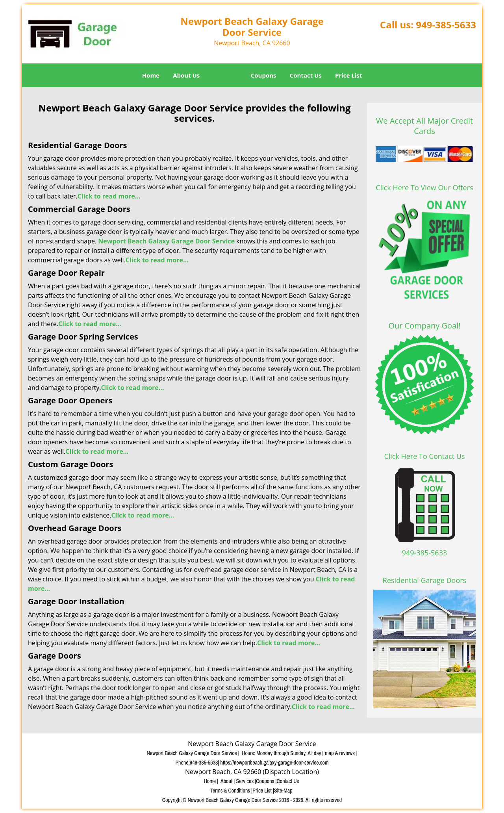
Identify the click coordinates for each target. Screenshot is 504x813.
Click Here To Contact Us (424, 456)
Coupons (264, 75)
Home (151, 75)
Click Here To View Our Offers (424, 187)
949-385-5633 (446, 25)
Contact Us (306, 75)
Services (225, 75)
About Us (186, 75)
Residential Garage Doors (424, 580)
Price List (348, 75)
